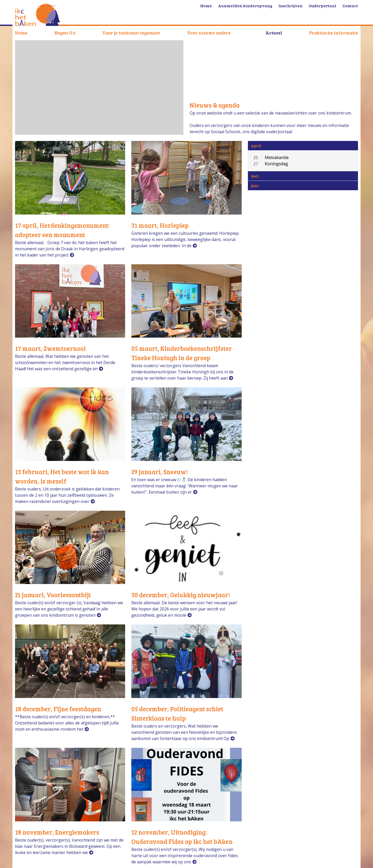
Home (21, 33)
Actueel (274, 33)
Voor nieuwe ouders (209, 33)
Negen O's (65, 33)
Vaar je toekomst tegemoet (131, 33)
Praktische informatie (333, 33)
